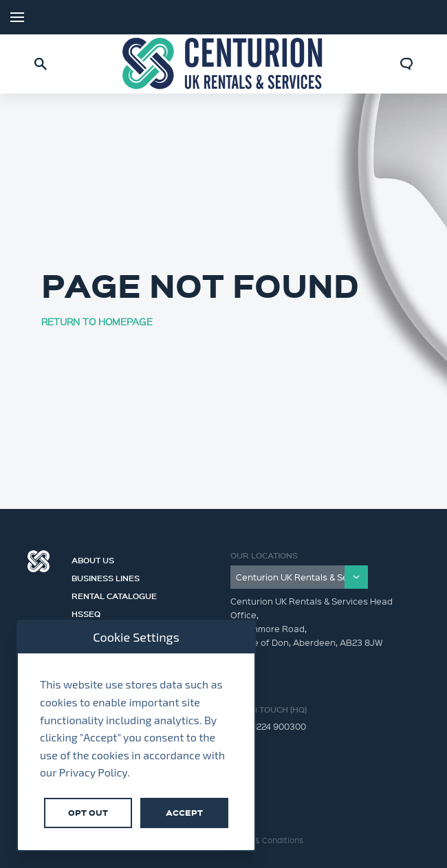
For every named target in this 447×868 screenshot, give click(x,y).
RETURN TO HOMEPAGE (97, 321)
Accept (184, 813)
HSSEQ (86, 612)
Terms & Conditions (266, 840)
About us (93, 558)
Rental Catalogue (114, 594)
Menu (17, 17)
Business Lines (106, 576)
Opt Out (88, 813)
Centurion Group (39, 561)
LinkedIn (419, 17)
